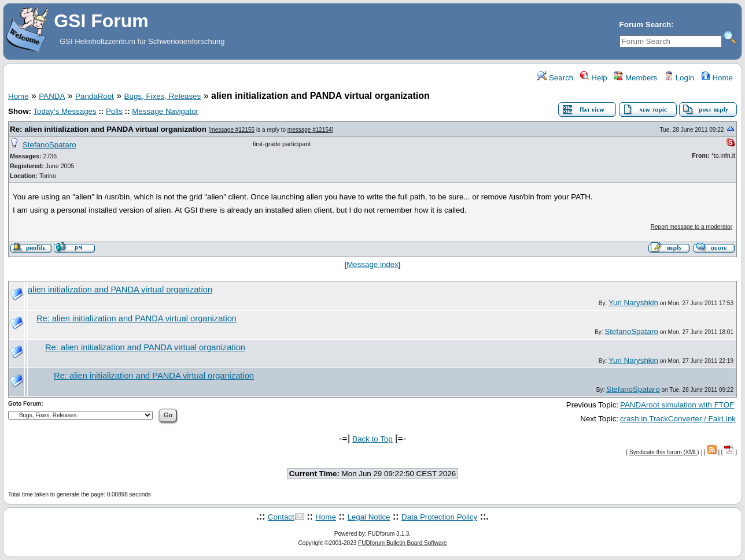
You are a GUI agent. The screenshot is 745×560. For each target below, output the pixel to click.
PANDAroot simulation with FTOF (677, 405)
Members (635, 78)
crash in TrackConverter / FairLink (678, 419)
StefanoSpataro (49, 145)
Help (594, 78)
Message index (372, 264)
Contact (281, 517)
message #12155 (232, 130)
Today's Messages (64, 111)
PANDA (52, 96)
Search (555, 78)
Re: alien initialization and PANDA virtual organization (108, 129)
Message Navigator (165, 111)
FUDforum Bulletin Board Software (402, 543)
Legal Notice (368, 517)
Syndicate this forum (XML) (664, 452)
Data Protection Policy (439, 517)
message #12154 (310, 130)
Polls (114, 111)
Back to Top (372, 439)
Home (717, 78)
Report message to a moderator (691, 227)
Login (679, 78)
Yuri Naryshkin (633, 303)
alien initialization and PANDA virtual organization (120, 290)
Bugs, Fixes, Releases (163, 96)
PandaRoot (95, 96)
